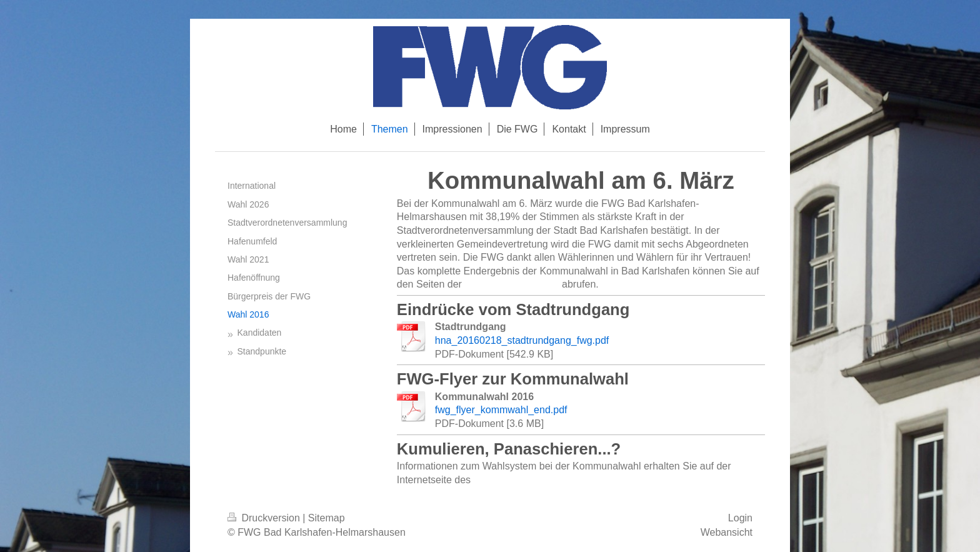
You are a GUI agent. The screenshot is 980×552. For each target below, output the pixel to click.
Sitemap (327, 518)
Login (740, 518)
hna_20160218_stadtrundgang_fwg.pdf (522, 340)
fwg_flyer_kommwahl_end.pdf (501, 410)
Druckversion (265, 518)
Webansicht (727, 532)
